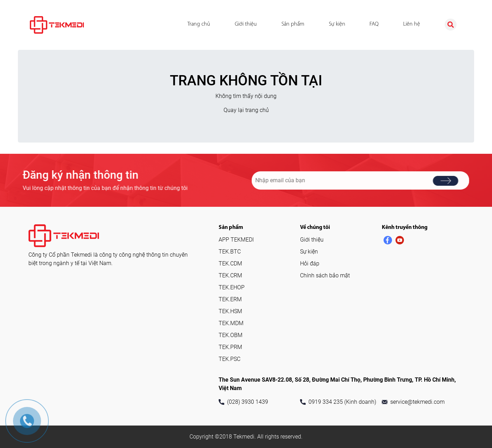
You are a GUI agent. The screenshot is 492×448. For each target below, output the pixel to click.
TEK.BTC (230, 252)
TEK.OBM (231, 335)
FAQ (374, 24)
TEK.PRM (230, 347)
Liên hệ (412, 24)
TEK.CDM (230, 263)
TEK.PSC (230, 359)
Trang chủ (199, 24)
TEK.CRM (230, 275)
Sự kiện (337, 24)
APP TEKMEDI (236, 240)
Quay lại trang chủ (246, 110)
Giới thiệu (246, 24)
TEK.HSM (230, 311)
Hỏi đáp (310, 263)
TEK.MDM (231, 323)
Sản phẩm (293, 24)
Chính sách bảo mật (325, 275)
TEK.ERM (230, 299)
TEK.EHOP (232, 287)
